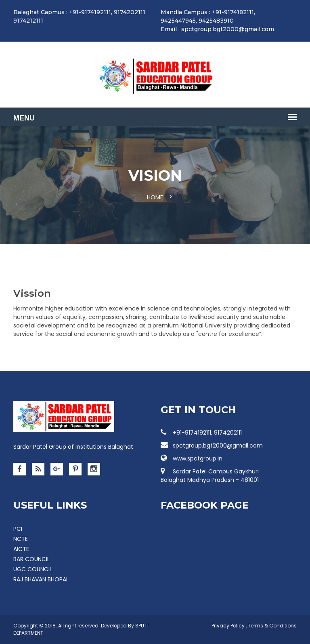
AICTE (21, 549)
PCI (18, 529)
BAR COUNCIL (31, 559)
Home (155, 197)
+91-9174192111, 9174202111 (201, 433)
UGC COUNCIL (33, 569)
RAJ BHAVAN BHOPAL (41, 579)
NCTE (21, 539)
